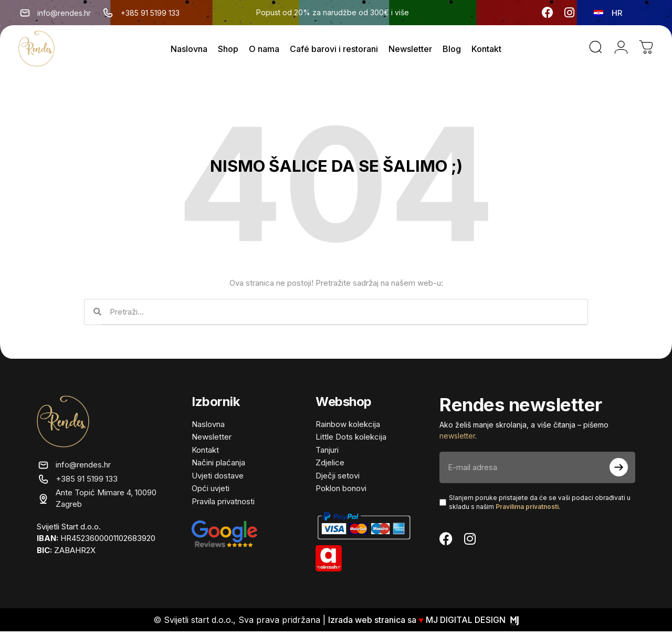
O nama (264, 50)
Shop (228, 50)
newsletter (457, 439)
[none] (609, 13)
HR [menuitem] (617, 13)
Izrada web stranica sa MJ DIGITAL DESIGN (423, 623)
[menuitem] (608, 13)
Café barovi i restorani (334, 50)
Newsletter (410, 50)
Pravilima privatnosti (527, 510)
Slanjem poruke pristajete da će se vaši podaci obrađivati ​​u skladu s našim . (540, 505)
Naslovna (189, 50)
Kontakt (486, 50)
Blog (452, 50)
